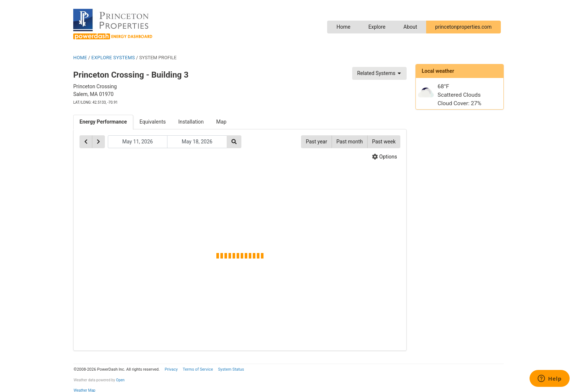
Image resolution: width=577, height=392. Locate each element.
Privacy (171, 369)
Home (343, 27)
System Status (231, 369)
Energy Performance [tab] (103, 122)
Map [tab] (222, 122)
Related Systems (379, 73)
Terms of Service (198, 369)
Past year (316, 142)
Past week (384, 142)
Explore (377, 27)
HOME (80, 58)
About (410, 27)
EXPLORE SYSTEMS (113, 58)
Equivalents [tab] (153, 122)
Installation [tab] (191, 122)
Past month (350, 142)
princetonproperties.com (463, 27)
